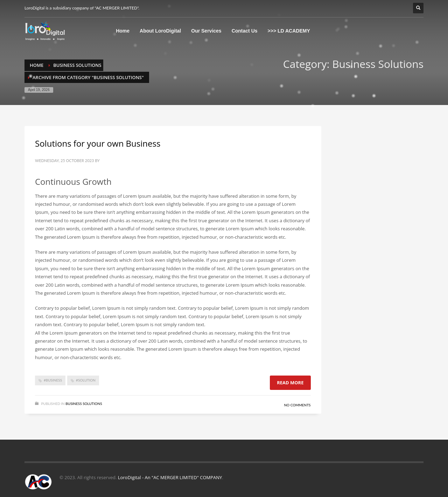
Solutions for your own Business (98, 143)
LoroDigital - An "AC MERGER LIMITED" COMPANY (170, 477)
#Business (53, 380)
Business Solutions (84, 404)
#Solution (86, 380)
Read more (290, 383)
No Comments (297, 405)
